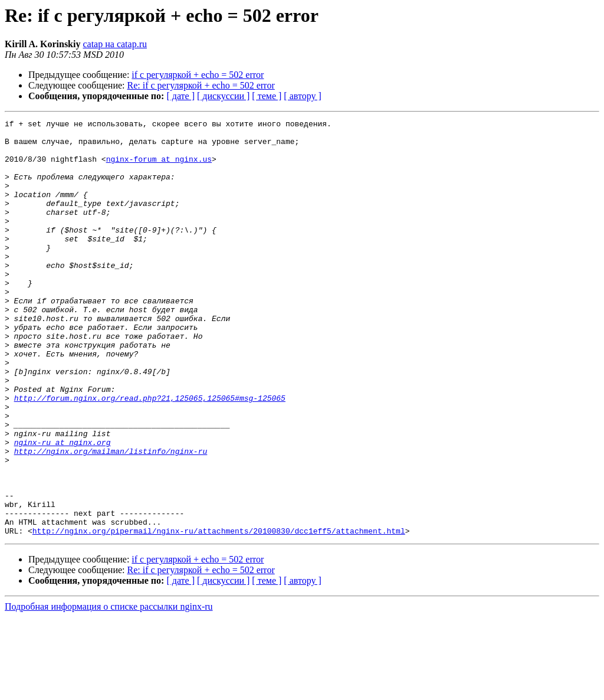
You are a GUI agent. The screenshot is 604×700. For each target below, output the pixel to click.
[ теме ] (267, 96)
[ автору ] (302, 96)
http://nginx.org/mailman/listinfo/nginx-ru (111, 518)
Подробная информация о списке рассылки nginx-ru (109, 690)
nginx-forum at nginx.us (159, 168)
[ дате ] (180, 96)
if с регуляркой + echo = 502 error (198, 75)
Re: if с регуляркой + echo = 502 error (201, 85)
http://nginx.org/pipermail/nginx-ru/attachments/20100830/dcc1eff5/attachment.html (219, 614)
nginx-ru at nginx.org (63, 508)
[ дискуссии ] (223, 96)
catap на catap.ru (115, 44)
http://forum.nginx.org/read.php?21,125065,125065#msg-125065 (150, 454)
